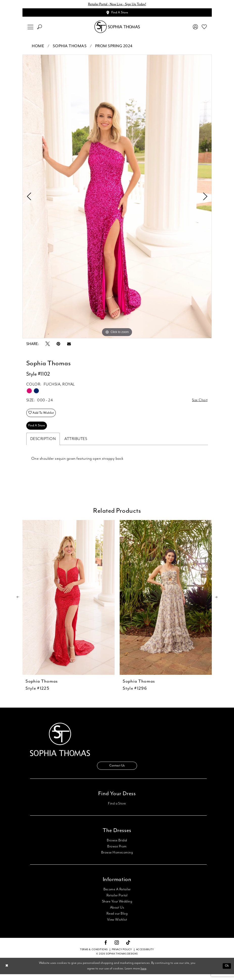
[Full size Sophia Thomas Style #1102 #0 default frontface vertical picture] (117, 198)
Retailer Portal (117, 901)
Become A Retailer (117, 895)
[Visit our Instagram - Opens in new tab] (117, 949)
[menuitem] (30, 28)
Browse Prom (117, 852)
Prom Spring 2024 (114, 47)
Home (38, 47)
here (144, 975)
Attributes (76, 443)
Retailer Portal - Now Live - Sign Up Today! (117, 4)
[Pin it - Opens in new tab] (58, 345)
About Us (117, 913)
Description (43, 443)
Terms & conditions (94, 956)
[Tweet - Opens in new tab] (48, 345)
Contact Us (117, 771)
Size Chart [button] (199, 402)
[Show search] (39, 28)
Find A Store (38, 430)
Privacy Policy (122, 956)
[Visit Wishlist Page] (204, 28)
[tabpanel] (117, 198)
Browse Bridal (117, 846)
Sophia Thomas (70, 47)
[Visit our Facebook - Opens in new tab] (106, 949)
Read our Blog (117, 919)
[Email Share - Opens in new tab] (69, 345)
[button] (30, 28)
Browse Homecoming (117, 858)
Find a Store (117, 809)
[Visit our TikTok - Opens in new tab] (128, 949)
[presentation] (69, 602)
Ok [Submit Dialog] (226, 972)
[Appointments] (117, 13)
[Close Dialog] (7, 972)
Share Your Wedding (117, 907)
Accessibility (145, 956)
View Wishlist (117, 925)
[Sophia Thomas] (117, 28)
